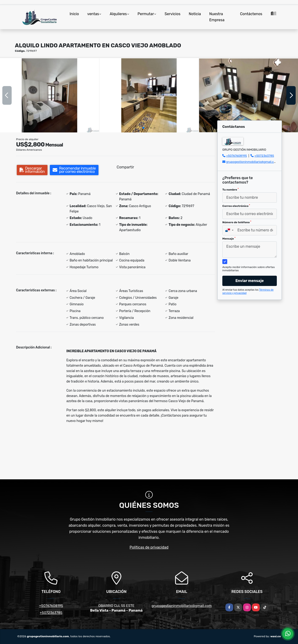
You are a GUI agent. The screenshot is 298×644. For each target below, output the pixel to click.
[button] (143, 128)
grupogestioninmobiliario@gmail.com (252, 162)
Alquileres (118, 14)
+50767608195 (236, 156)
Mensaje (229, 239)
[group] (49, 95)
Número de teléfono (237, 222)
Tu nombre (230, 190)
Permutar (146, 14)
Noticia (195, 14)
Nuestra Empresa (217, 17)
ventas (93, 14)
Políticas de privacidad (149, 547)
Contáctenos (251, 14)
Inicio (74, 14)
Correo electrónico (236, 206)
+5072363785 (264, 156)
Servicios (173, 14)
